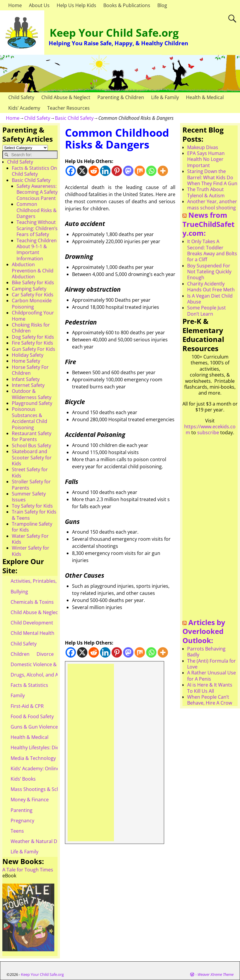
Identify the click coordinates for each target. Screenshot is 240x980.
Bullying (19, 592)
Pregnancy (22, 821)
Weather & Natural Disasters (43, 841)
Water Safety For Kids (30, 539)
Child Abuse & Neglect (66, 97)
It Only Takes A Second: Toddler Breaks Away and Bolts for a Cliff (212, 250)
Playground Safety (32, 403)
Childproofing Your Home (33, 316)
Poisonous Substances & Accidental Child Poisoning (30, 418)
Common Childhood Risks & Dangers (37, 210)
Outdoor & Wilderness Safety (32, 394)
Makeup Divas (203, 147)
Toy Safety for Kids (32, 506)
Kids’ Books (23, 779)
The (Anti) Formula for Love (212, 664)
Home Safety (26, 361)
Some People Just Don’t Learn (206, 311)
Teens (17, 831)
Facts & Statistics (29, 685)
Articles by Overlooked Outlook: (204, 631)
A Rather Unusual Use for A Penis (212, 676)
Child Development (32, 623)
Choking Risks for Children (31, 328)
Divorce (45, 654)
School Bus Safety (31, 445)
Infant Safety (26, 379)
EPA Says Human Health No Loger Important (206, 159)
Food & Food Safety (32, 716)
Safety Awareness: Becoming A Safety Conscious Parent (37, 192)
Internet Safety (28, 385)
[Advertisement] (91, 753)
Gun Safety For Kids (34, 349)
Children (20, 654)
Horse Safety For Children (30, 370)
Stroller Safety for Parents (31, 485)
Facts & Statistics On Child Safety (34, 171)
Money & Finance (30, 800)
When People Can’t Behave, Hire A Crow (210, 700)
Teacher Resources (68, 108)
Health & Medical (205, 97)
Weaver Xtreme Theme (215, 974)
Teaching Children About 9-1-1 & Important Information (37, 250)
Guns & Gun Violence (34, 727)
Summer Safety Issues (29, 497)
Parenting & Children (121, 97)
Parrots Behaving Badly (206, 652)
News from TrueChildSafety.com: (208, 224)
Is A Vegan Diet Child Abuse (210, 299)
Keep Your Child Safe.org (114, 33)
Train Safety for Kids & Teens (34, 515)
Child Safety (21, 97)
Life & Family (165, 97)
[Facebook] (71, 171)
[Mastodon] (128, 171)
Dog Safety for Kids (33, 337)
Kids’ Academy (24, 108)
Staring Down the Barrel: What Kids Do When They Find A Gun (212, 177)
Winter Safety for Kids (31, 551)
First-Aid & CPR (27, 706)
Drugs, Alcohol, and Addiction (44, 675)
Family (18, 695)
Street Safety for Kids (30, 472)
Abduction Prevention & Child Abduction (33, 271)
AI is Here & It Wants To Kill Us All (210, 688)
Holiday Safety (28, 355)
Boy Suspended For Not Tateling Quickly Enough (209, 272)
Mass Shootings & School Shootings (50, 789)
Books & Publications (127, 5)
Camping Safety (29, 289)
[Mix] (140, 171)
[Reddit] (94, 171)
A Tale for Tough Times (28, 870)
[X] (82, 171)
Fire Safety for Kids (32, 343)
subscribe (208, 432)
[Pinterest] (117, 171)
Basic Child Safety (74, 118)
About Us (39, 5)
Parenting (22, 810)
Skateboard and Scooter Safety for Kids (32, 457)
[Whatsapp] (151, 171)
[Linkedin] (105, 171)
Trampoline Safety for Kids (32, 527)
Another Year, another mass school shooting (212, 204)
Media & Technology (33, 758)
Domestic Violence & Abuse (41, 664)
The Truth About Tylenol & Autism (206, 192)
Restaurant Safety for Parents (32, 436)
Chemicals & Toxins (32, 602)
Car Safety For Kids (33, 295)
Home (15, 5)
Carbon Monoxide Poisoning (32, 303)
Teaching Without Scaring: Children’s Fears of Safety (37, 228)
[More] (163, 171)
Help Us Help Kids (76, 5)
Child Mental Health (32, 633)
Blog (162, 5)
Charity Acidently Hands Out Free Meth (211, 287)
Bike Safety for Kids (33, 282)
